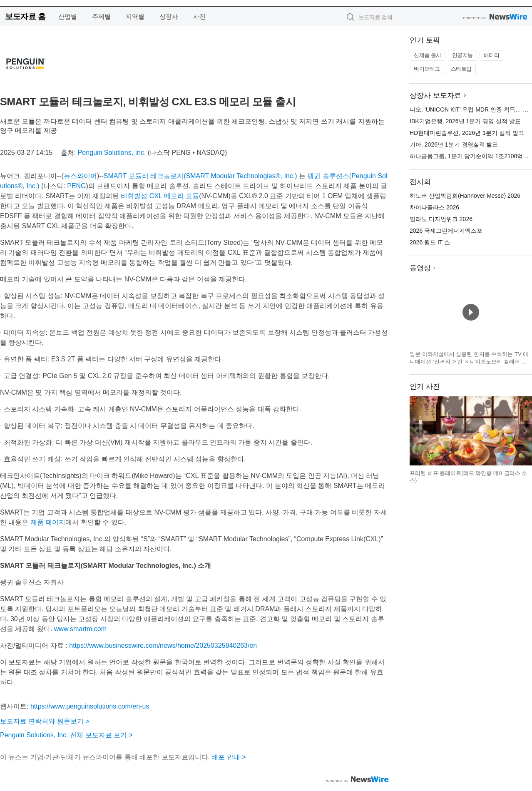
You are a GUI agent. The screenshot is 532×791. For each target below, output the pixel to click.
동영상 (420, 268)
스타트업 (461, 69)
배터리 (492, 55)
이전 (416, 431)
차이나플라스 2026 (434, 207)
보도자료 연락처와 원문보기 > (45, 721)
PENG (76, 186)
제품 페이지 (48, 522)
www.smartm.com (80, 629)
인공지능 (462, 55)
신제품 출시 (428, 55)
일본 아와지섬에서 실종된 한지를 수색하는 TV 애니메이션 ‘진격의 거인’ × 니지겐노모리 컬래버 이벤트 (469, 361)
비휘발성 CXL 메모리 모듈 (160, 196)
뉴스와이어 (80, 176)
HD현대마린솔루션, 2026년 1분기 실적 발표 (467, 133)
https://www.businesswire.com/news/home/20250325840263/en (163, 645)
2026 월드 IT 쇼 (430, 242)
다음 (525, 431)
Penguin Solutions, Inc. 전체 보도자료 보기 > (66, 735)
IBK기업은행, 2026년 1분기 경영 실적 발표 (465, 121)
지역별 (135, 16)
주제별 (101, 16)
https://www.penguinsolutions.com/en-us (90, 706)
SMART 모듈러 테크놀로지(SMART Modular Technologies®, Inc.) (200, 176)
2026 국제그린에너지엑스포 (446, 231)
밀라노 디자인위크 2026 (441, 219)
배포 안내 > (229, 757)
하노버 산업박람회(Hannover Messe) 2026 (465, 196)
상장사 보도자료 (435, 96)
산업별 (68, 16)
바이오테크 (427, 69)
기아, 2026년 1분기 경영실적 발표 (454, 144)
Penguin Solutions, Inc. (112, 153)
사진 (199, 16)
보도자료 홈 (25, 16)
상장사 (169, 16)
